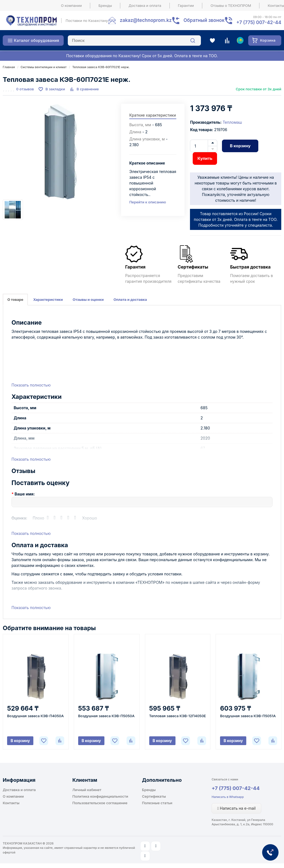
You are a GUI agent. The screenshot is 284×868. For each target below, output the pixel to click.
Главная (9, 67)
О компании (71, 5)
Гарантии (186, 5)
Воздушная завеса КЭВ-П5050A (106, 716)
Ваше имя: (25, 494)
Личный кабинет (87, 790)
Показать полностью (31, 385)
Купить (205, 158)
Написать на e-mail (236, 808)
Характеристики (48, 299)
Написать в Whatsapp (228, 797)
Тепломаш (232, 122)
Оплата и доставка (130, 299)
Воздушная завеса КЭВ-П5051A (248, 716)
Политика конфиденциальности (100, 796)
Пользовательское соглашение (100, 803)
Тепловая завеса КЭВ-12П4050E (178, 716)
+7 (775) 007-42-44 (236, 788)
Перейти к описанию (148, 202)
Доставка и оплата (145, 5)
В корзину (240, 146)
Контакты (11, 803)
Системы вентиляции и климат (43, 67)
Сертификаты (154, 796)
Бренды (105, 5)
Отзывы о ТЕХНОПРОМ (231, 5)
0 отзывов (25, 89)
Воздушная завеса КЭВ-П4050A (35, 716)
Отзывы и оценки (88, 299)
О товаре (15, 299)
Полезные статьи (157, 803)
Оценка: (19, 518)
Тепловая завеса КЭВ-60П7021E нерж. (101, 67)
